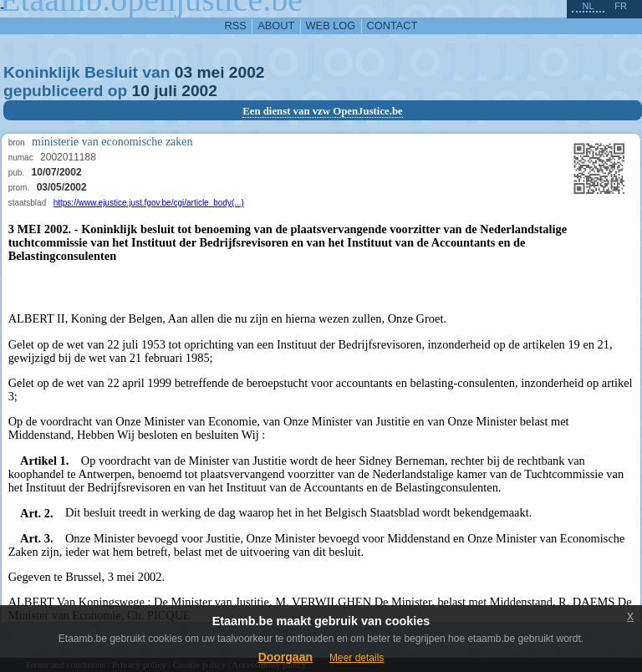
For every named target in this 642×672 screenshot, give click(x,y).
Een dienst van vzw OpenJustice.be (323, 111)
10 (141, 91)
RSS (236, 25)
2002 (247, 72)
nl (588, 6)
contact (392, 25)
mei (210, 72)
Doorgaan (285, 657)
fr (621, 6)
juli (166, 91)
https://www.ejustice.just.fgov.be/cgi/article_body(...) (149, 203)
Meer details (357, 658)
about (276, 25)
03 (183, 72)
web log (331, 25)
